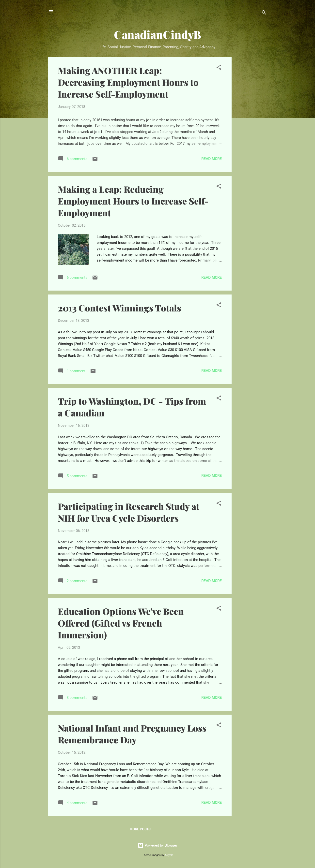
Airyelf (169, 855)
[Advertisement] (251, 131)
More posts (140, 829)
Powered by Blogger (157, 845)
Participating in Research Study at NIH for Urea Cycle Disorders (129, 512)
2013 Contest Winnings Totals (119, 308)
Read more (212, 159)
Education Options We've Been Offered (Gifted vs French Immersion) (121, 623)
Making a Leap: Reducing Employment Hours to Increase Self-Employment (133, 201)
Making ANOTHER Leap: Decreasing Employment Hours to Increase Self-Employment (128, 82)
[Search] (264, 13)
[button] (219, 68)
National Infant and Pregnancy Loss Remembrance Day (132, 734)
